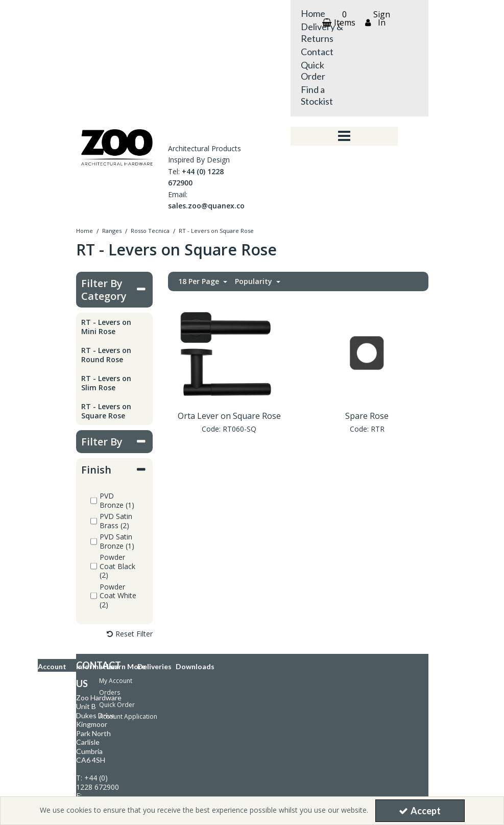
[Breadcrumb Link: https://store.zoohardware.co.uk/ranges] (112, 230)
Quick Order (313, 71)
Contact (317, 52)
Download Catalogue (84, 740)
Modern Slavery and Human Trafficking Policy (111, 696)
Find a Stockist (317, 95)
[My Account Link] (376, 18)
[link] (174, 757)
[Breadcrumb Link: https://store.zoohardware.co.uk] (85, 230)
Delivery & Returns (322, 32)
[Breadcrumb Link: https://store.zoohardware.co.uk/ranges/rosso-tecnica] (150, 230)
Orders (110, 515)
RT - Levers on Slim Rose (106, 383)
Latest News (63, 713)
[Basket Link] (338, 18)
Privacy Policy (65, 672)
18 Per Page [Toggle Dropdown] (200, 281)
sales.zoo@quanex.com (210, 206)
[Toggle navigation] (344, 136)
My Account (116, 503)
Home (313, 13)
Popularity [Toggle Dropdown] (255, 281)
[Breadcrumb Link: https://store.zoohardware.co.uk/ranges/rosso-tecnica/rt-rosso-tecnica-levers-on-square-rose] (216, 230)
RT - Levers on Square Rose (106, 411)
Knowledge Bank (69, 648)
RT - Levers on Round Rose (106, 355)
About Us (59, 704)
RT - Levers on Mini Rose (106, 327)
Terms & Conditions (74, 684)
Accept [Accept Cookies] (420, 811)
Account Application (128, 539)
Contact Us (61, 636)
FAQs (53, 660)
